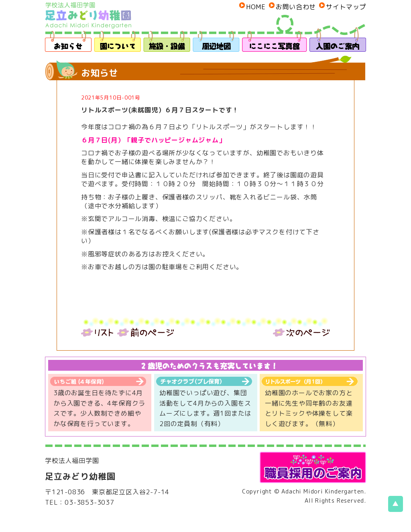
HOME (256, 7)
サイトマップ (346, 7)
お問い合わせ (296, 7)
